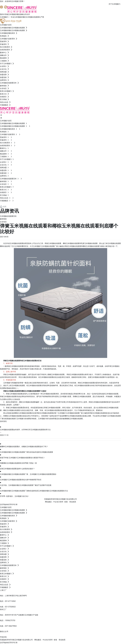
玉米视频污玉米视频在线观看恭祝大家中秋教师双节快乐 (21, 480)
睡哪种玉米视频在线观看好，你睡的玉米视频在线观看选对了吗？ (24, 447)
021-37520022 (10, 607)
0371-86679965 (11, 626)
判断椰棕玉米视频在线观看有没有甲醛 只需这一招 (18, 463)
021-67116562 (10, 601)
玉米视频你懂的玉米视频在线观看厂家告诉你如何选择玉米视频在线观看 (26, 452)
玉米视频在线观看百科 (8, 216)
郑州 (62, 502)
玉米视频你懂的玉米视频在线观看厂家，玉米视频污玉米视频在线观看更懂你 (28, 474)
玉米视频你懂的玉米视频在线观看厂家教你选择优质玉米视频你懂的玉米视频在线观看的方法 (34, 491)
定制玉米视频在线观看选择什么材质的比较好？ (17, 469)
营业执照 (73, 502)
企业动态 (3, 222)
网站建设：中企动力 (52, 502)
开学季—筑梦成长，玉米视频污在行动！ (15, 496)
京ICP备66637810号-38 (9, 505)
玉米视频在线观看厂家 (50, 246)
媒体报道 (3, 219)
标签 (66, 502)
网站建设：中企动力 (42, 640)
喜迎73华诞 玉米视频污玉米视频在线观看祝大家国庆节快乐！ (23, 458)
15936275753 (10, 620)
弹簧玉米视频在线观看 (15, 366)
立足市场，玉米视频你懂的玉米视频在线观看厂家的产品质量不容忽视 (26, 485)
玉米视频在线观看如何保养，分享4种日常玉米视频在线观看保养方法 (25, 430)
